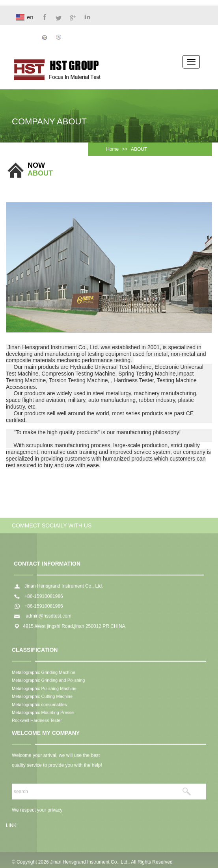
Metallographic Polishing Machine (44, 690)
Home (112, 149)
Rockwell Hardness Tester (37, 722)
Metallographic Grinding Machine (44, 674)
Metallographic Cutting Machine (42, 698)
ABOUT (139, 149)
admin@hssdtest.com (48, 618)
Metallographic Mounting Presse (43, 714)
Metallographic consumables (39, 706)
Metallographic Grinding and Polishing (48, 682)
